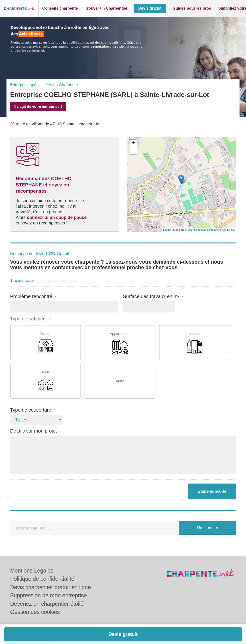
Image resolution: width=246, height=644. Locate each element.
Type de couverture (33, 410)
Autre (120, 381)
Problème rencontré (33, 296)
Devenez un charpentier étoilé (47, 604)
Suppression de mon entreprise (49, 595)
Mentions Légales (32, 571)
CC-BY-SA (228, 230)
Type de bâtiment (31, 319)
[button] (60, 8)
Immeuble (195, 343)
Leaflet (167, 230)
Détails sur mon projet (35, 431)
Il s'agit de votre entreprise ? (38, 106)
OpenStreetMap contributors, (205, 230)
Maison (46, 343)
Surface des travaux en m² (153, 296)
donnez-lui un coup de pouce (57, 217)
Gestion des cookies (35, 612)
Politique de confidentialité (42, 579)
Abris (46, 381)
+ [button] (133, 143)
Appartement (120, 343)
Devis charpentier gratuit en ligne (50, 587)
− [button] (133, 151)
